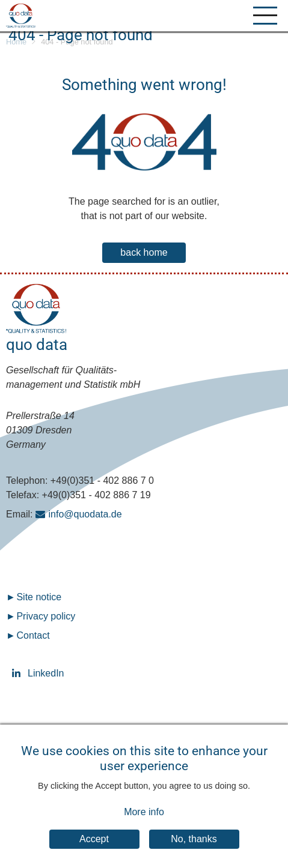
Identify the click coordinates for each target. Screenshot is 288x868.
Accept (94, 848)
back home (144, 252)
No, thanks (194, 848)
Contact (33, 635)
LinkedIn (18, 673)
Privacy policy (46, 616)
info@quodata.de (85, 514)
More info (144, 821)
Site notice (39, 597)
